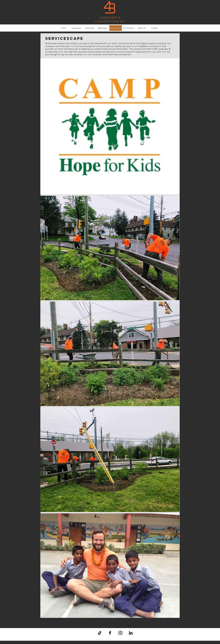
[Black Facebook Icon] (110, 633)
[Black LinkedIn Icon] (131, 633)
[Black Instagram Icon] (120, 633)
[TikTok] (100, 633)
